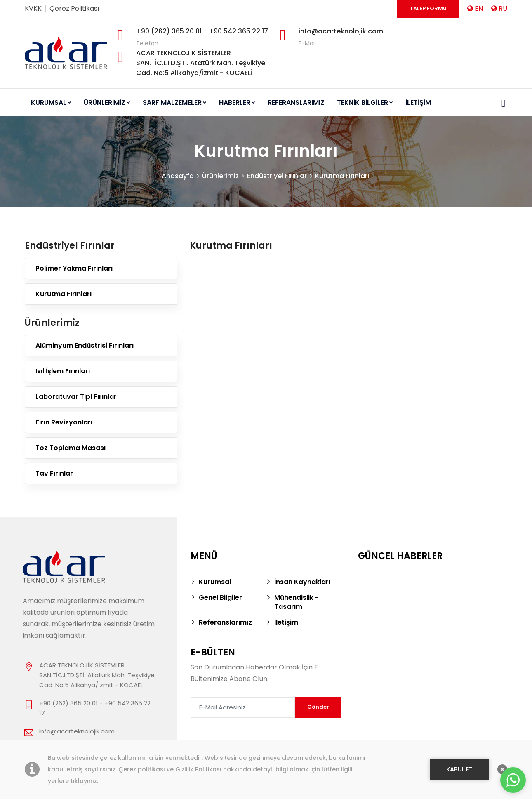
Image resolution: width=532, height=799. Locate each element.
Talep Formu (428, 8)
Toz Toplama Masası (71, 448)
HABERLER (237, 103)
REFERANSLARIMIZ (296, 103)
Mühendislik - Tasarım (297, 602)
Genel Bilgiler (220, 597)
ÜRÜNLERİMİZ (107, 103)
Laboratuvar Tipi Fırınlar (76, 397)
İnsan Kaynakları (302, 582)
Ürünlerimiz (220, 176)
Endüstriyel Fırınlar (277, 176)
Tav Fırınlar (54, 473)
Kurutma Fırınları (342, 176)
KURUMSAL (51, 103)
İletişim (286, 622)
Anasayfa (178, 176)
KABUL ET (459, 769)
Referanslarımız (225, 622)
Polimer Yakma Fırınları (74, 268)
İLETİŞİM (418, 103)
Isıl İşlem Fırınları (63, 371)
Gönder (318, 707)
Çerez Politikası (74, 8)
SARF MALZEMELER (175, 103)
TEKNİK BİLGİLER (365, 103)
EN (475, 8)
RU (499, 8)
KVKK (33, 8)
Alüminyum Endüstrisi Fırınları (85, 345)
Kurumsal (215, 582)
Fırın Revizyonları (64, 422)
